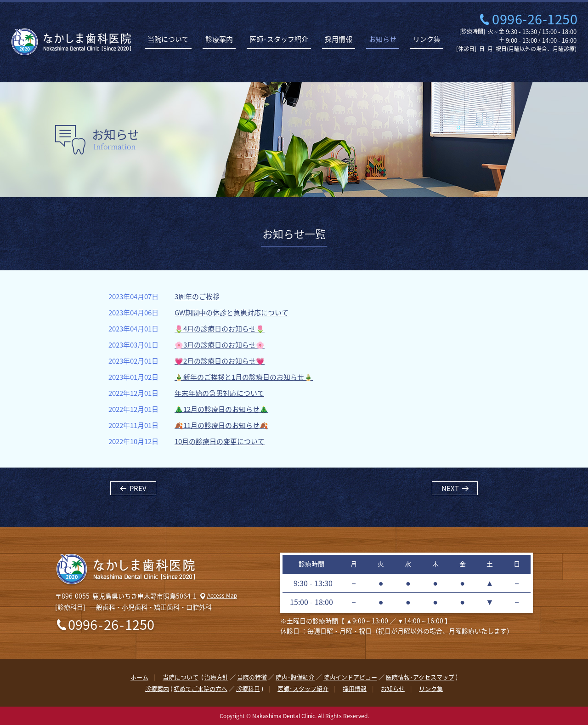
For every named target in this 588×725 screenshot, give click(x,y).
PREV (138, 488)
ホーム (139, 677)
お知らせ (383, 39)
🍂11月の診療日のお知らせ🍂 (221, 425)
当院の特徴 (252, 677)
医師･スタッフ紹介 (279, 39)
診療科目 (248, 688)
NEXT (450, 488)
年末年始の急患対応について (219, 393)
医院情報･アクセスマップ (420, 677)
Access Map (222, 595)
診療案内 (219, 39)
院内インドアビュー (350, 677)
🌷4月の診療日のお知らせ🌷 (220, 329)
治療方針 (216, 677)
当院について (168, 39)
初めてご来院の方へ (201, 688)
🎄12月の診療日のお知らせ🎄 (221, 409)
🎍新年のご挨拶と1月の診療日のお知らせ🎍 (244, 377)
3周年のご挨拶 (197, 297)
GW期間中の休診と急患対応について (232, 313)
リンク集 (427, 39)
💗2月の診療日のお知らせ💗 (220, 361)
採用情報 (339, 39)
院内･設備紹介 (295, 677)
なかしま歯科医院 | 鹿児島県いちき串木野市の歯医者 (71, 42)
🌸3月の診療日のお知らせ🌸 (220, 345)
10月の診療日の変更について (220, 442)
